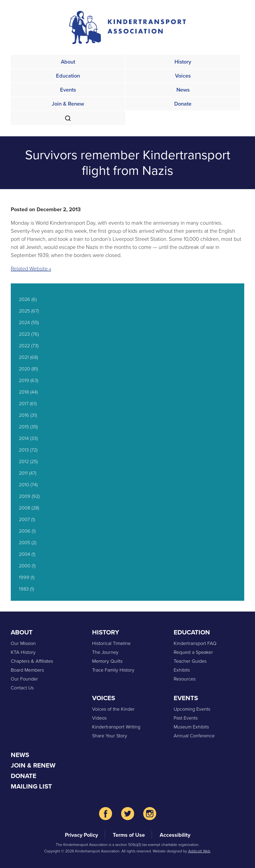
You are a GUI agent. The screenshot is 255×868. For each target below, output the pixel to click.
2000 (25, 566)
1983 (24, 589)
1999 (24, 577)
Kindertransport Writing (116, 727)
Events (68, 90)
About (68, 62)
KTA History (23, 652)
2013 (24, 450)
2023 (24, 334)
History (183, 62)
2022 (24, 346)
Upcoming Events (192, 709)
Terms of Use (129, 835)
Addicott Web (199, 851)
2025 (24, 311)
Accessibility (175, 835)
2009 (25, 496)
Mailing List (31, 786)
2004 (25, 554)
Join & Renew (68, 104)
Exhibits (182, 670)
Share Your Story (110, 736)
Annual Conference (194, 736)
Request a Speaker (193, 652)
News (183, 90)
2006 (25, 531)
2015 (24, 427)
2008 (25, 508)
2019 (24, 380)
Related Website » (31, 269)
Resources (185, 679)
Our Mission (23, 643)
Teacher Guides (190, 661)
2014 (24, 438)
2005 (25, 543)
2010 (24, 485)
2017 (24, 404)
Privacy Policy (81, 835)
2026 (25, 299)
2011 (23, 473)
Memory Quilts (107, 661)
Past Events (186, 718)
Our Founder (24, 679)
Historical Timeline (111, 643)
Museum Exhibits (191, 727)
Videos (99, 718)
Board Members (27, 670)
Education (68, 76)
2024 (24, 322)
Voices (183, 76)
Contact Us (22, 688)
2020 (25, 369)
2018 (24, 392)
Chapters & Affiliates (32, 661)
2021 (24, 357)
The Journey (105, 652)
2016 (24, 415)
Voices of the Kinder (113, 709)
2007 (24, 519)
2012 (24, 461)
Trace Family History (113, 670)
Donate (183, 104)
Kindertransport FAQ (195, 643)
